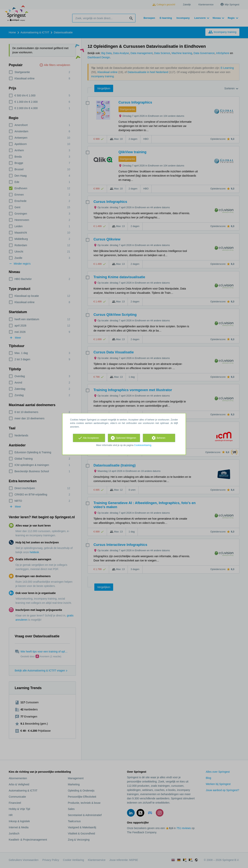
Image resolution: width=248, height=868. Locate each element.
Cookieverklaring (143, 445)
